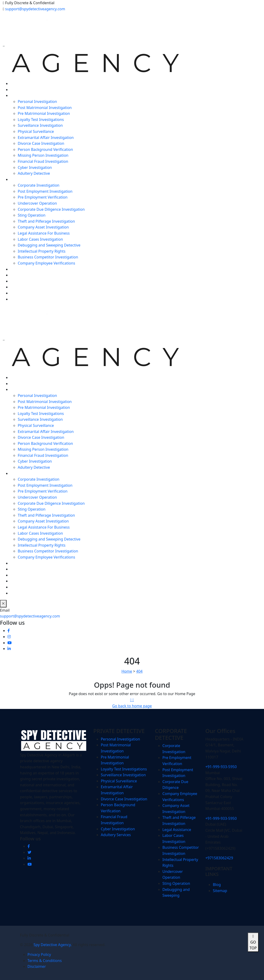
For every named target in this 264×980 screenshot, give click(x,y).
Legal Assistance (177, 830)
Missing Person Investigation (43, 155)
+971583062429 (219, 858)
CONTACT (19, 299)
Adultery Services (116, 835)
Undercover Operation (37, 203)
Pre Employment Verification (43, 197)
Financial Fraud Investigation (43, 161)
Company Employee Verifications (46, 263)
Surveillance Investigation (40, 125)
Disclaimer (37, 966)
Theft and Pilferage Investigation (46, 221)
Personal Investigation (37, 102)
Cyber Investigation (35, 167)
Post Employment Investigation (45, 191)
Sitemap (220, 891)
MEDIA (16, 293)
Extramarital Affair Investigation (46, 138)
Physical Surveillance (36, 131)
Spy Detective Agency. (53, 945)
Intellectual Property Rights (42, 251)
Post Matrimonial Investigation (45, 108)
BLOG (15, 281)
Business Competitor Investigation (48, 257)
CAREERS (18, 287)
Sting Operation (32, 215)
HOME (16, 83)
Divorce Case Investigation (41, 143)
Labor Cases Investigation (40, 239)
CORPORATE (21, 179)
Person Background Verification (45, 149)
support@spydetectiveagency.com (35, 9)
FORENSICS (20, 269)
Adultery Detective (34, 173)
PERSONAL (20, 95)
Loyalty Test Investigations (41, 120)
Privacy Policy (39, 955)
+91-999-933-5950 (221, 767)
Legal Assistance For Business (44, 233)
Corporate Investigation (39, 185)
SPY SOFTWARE (23, 275)
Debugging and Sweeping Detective (49, 245)
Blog (217, 885)
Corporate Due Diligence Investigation (51, 209)
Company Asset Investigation (43, 227)
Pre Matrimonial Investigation (44, 113)
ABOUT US (19, 90)
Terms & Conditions (45, 961)
